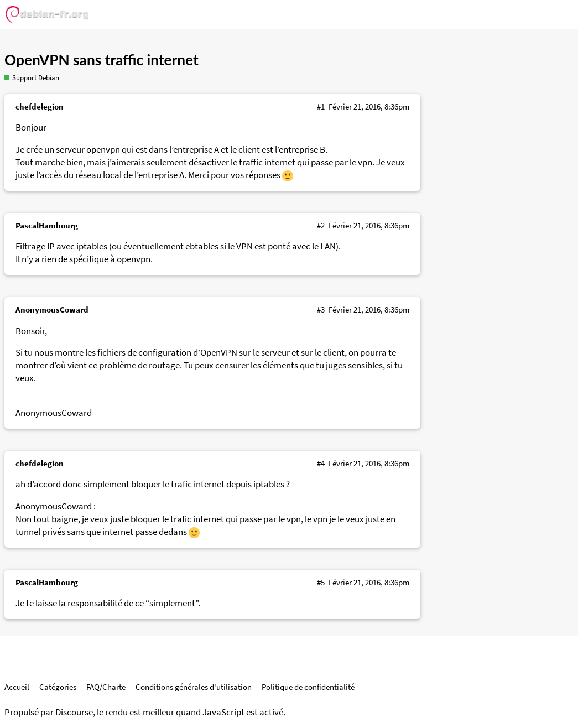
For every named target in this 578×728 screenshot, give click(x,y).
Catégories (58, 687)
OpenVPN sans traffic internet (101, 60)
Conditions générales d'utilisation (194, 687)
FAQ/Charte (106, 687)
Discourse (74, 712)
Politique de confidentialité (308, 687)
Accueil (17, 687)
